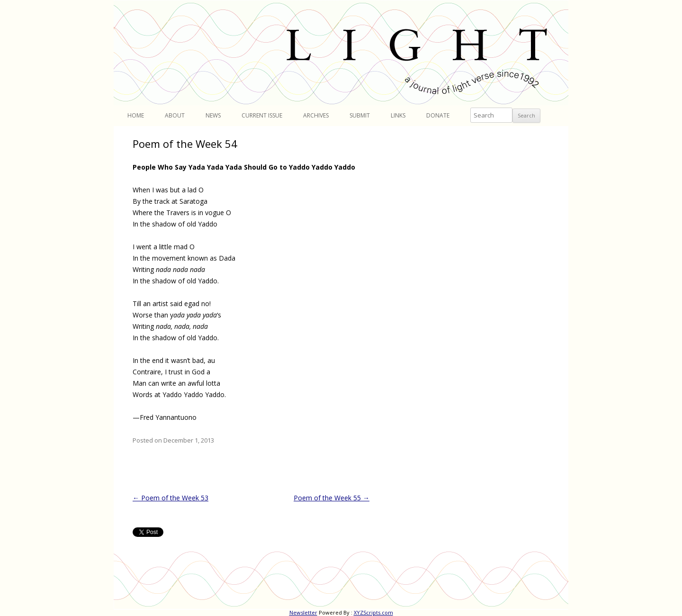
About (175, 115)
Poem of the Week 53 (170, 498)
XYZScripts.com (373, 612)
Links (398, 115)
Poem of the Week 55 (332, 498)
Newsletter (303, 612)
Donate (438, 115)
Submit (360, 115)
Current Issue (262, 115)
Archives (316, 115)
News (213, 115)
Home (136, 115)
